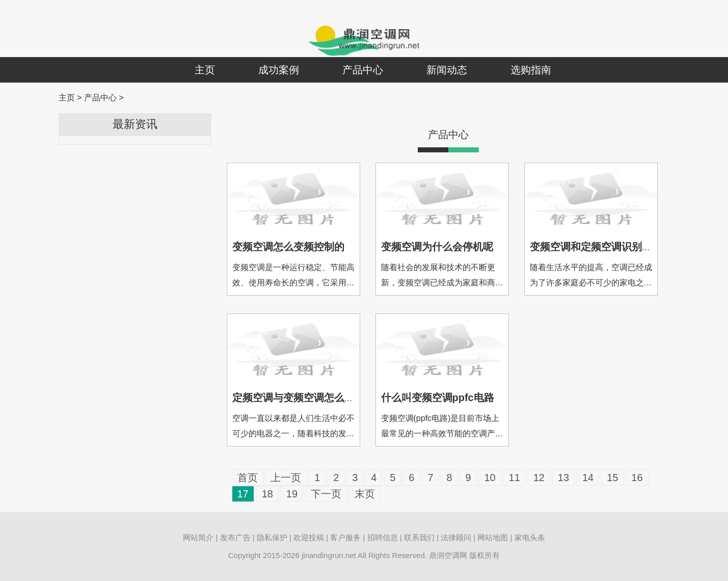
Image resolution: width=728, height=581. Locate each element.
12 (539, 478)
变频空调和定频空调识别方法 (596, 247)
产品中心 (363, 70)
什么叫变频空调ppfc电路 (438, 398)
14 (588, 478)
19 (292, 494)
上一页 (286, 478)
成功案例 (279, 70)
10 (490, 478)
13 (563, 478)
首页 (248, 478)
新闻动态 (447, 70)
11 (515, 478)
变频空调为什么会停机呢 (437, 247)
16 (637, 478)
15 (612, 478)
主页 (205, 70)
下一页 (326, 494)
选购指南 (531, 70)
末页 (365, 494)
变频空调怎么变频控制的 (288, 247)
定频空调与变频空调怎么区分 (299, 398)
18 (267, 494)
